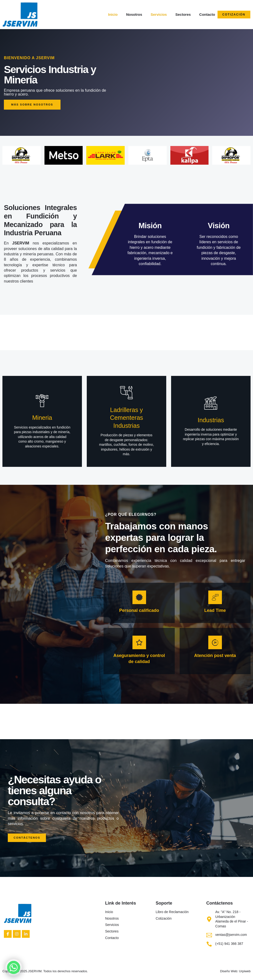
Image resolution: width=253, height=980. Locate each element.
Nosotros (134, 14)
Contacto (207, 14)
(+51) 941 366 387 (229, 944)
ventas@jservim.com (231, 935)
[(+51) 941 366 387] (209, 944)
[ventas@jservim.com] (209, 935)
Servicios (159, 14)
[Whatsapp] (14, 967)
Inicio (113, 14)
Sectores (183, 14)
